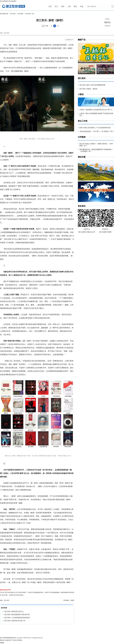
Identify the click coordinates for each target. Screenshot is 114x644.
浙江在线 (13, 14)
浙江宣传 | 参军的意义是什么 (14, 611)
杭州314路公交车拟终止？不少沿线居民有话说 (95, 128)
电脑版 (2, 643)
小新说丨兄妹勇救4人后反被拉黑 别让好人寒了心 (96, 110)
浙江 (56, 6)
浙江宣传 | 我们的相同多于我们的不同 (17, 615)
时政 (63, 6)
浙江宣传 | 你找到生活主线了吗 (15, 621)
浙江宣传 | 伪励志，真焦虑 (88, 89)
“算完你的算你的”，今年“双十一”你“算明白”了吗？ (97, 131)
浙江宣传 (28, 14)
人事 (69, 6)
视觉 (75, 6)
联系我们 (20, 640)
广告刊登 (14, 640)
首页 (50, 6)
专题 (82, 6)
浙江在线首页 (4, 1)
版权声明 (8, 640)
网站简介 (3, 640)
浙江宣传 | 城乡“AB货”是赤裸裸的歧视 (92, 85)
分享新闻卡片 (69, 40)
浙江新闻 (20, 14)
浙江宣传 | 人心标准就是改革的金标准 (17, 618)
